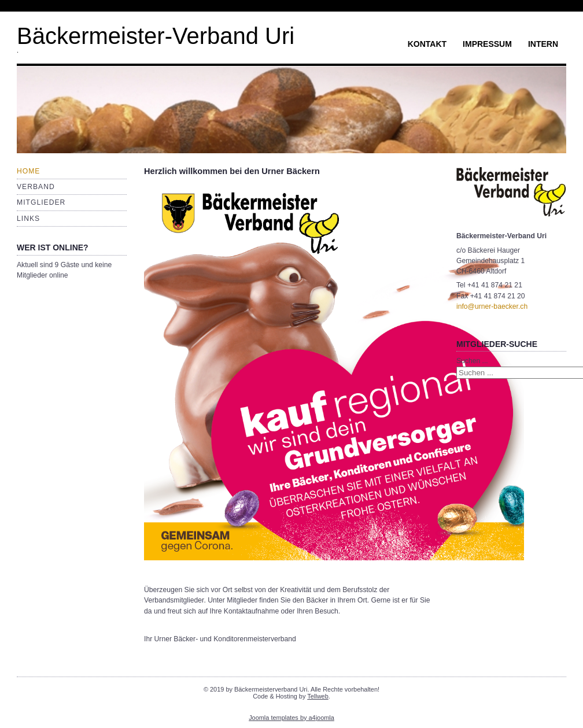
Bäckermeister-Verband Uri (156, 36)
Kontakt (427, 44)
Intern (543, 44)
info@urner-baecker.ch (492, 306)
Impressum (487, 44)
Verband (36, 187)
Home (28, 171)
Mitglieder (41, 202)
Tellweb (318, 696)
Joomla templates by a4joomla (291, 718)
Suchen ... (472, 361)
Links (28, 219)
